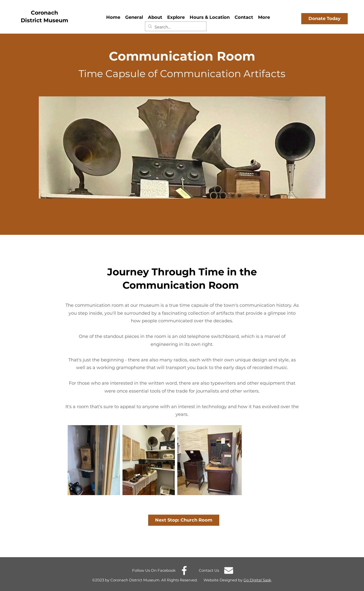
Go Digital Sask (257, 580)
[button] (155, 17)
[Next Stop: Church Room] (184, 520)
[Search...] (175, 27)
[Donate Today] (324, 19)
